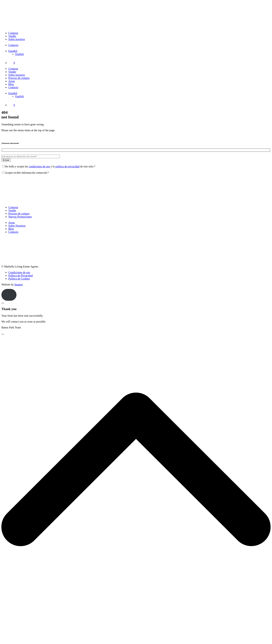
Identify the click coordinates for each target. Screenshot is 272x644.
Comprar (13, 33)
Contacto (13, 45)
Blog (11, 84)
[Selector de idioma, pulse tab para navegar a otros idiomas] (13, 51)
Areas (12, 81)
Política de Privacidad (20, 276)
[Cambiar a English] (20, 54)
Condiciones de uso (19, 272)
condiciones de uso (39, 166)
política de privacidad (67, 166)
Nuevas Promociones (20, 217)
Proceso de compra (19, 78)
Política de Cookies (19, 279)
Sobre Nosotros (17, 226)
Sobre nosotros (17, 39)
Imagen (19, 285)
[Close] (3, 303)
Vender (12, 36)
